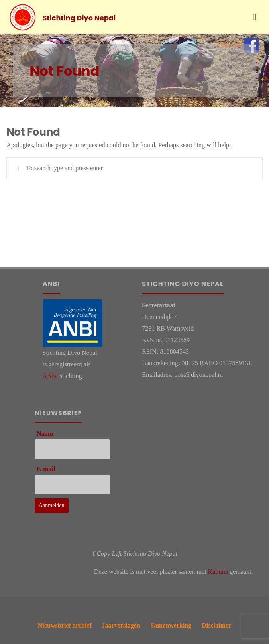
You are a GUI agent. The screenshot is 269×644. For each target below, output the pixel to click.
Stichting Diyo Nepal (79, 17)
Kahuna (218, 572)
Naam (45, 434)
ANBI (50, 376)
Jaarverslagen (121, 625)
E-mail (46, 469)
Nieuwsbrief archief (65, 625)
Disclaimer (216, 625)
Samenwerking (171, 625)
